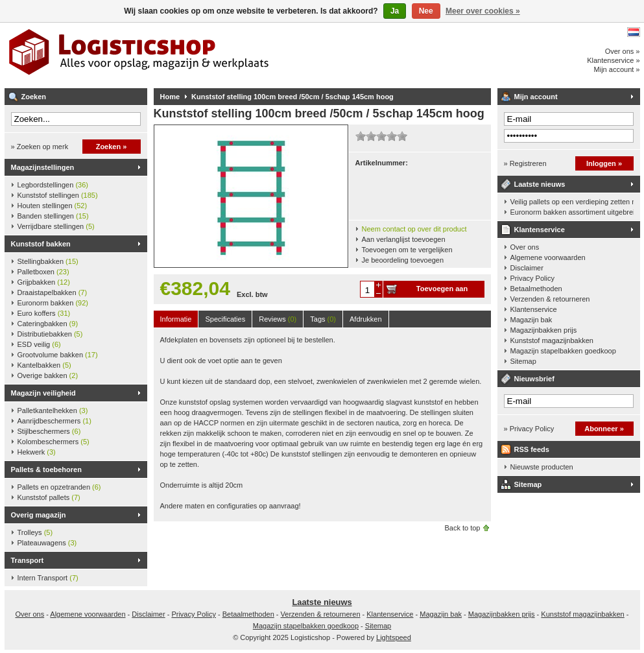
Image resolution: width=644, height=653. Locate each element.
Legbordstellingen (53, 185)
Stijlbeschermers (49, 431)
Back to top (462, 528)
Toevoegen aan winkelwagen (442, 291)
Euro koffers (44, 313)
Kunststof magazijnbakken (552, 340)
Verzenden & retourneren (550, 299)
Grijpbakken (44, 282)
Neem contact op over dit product (414, 229)
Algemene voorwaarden (548, 257)
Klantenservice (540, 230)
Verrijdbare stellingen (56, 226)
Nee (426, 11)
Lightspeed (394, 637)
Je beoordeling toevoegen (403, 260)
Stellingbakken (48, 261)
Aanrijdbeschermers (54, 421)
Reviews (278, 319)
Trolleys (35, 532)
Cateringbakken (48, 324)
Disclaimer (527, 268)
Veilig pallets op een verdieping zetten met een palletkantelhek (572, 202)
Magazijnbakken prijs (544, 330)
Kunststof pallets (49, 497)
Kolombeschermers (54, 442)
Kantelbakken (44, 365)
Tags (323, 319)
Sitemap (523, 361)
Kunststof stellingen (58, 195)
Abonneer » (604, 429)
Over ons (525, 247)
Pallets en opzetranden (59, 487)
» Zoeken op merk (40, 147)
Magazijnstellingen (43, 167)
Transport (28, 560)
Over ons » (623, 51)
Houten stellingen (53, 206)
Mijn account (536, 97)
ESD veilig (39, 344)
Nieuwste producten (542, 467)
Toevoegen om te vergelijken (407, 250)
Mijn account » (617, 69)
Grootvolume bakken (58, 355)
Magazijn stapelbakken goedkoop (563, 351)
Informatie (176, 319)
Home (170, 97)
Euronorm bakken (53, 303)
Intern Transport (48, 578)
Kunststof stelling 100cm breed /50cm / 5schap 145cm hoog (292, 97)
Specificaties (225, 319)
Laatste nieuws (540, 184)
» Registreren (525, 163)
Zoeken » (112, 147)
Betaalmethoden (536, 289)
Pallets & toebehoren (46, 469)
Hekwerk (37, 452)
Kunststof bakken (41, 244)
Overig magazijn (39, 515)
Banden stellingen (53, 216)
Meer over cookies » (483, 11)
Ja (395, 11)
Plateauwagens (47, 543)
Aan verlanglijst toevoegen (404, 239)
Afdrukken (366, 319)
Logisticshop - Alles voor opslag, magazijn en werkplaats (176, 55)
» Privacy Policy (529, 429)
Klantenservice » (613, 60)
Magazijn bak (531, 320)
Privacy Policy (532, 278)
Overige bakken (48, 375)
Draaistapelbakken (53, 292)
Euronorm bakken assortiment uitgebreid (572, 212)
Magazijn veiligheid (43, 393)
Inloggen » (604, 163)
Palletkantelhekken (53, 410)
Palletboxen (43, 272)
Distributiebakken (50, 334)
